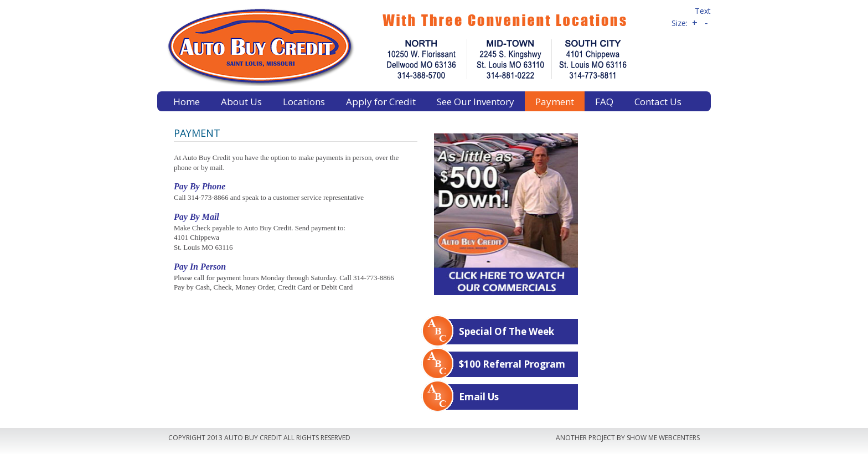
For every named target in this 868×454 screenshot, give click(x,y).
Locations (304, 102)
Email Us (479, 397)
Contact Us (658, 102)
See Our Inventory (476, 102)
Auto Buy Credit (409, 46)
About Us (241, 102)
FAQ (604, 102)
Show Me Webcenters (663, 438)
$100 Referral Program (512, 364)
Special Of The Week (507, 331)
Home (187, 102)
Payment (555, 102)
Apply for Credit (381, 102)
